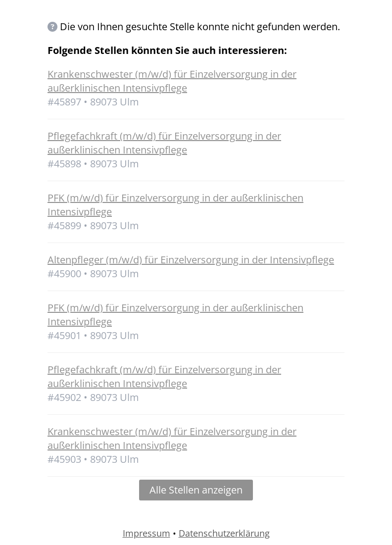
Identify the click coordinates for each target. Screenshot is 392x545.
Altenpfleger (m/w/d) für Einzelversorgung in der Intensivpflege (191, 260)
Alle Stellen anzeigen (196, 490)
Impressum (147, 533)
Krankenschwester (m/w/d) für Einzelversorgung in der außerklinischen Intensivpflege (172, 81)
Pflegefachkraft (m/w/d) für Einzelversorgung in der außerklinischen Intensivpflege (164, 143)
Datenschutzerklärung (224, 533)
